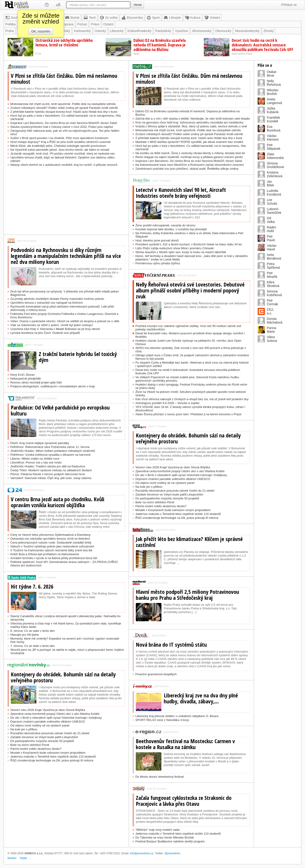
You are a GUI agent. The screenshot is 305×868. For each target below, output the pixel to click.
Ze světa (109, 18)
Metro (136, 54)
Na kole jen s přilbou (24, 729)
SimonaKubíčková (274, 293)
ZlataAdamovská (275, 156)
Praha (10, 31)
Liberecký (117, 31)
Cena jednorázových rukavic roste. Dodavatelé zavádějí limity (51, 542)
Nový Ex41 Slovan (22, 375)
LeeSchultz (272, 202)
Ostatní (212, 18)
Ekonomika (132, 18)
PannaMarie (271, 330)
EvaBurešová (274, 129)
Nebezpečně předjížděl (26, 379)
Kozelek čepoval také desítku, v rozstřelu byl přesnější (171, 229)
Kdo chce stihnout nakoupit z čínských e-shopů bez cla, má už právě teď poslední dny (192, 399)
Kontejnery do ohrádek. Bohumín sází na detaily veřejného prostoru (63, 677)
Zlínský (269, 31)
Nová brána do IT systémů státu (171, 645)
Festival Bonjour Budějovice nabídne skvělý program (170, 841)
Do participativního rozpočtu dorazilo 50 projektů (42, 741)
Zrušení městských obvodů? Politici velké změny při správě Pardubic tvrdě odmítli (64, 108)
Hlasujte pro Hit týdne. (25, 635)
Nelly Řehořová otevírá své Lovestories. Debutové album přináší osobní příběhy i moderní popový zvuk (190, 290)
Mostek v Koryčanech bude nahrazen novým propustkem (48, 753)
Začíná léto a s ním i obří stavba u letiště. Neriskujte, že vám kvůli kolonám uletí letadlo (193, 119)
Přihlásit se (289, 5)
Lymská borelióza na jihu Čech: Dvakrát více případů (45, 333)
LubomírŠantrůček (274, 211)
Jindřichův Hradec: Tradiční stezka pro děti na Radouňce (48, 466)
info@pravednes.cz (142, 853)
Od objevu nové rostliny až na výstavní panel (40, 725)
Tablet (23, 858)
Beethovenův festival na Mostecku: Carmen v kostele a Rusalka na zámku (185, 744)
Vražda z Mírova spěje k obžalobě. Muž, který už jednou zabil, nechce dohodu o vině (191, 126)
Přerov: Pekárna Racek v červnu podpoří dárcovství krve (48, 474)
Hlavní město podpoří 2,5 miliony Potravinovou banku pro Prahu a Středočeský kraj (187, 595)
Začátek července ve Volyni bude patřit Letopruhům (44, 737)
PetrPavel (271, 238)
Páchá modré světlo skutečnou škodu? (36, 749)
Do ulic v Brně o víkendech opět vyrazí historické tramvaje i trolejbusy (56, 718)
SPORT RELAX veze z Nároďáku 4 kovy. (162, 720)
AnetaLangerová (274, 101)
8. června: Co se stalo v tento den (33, 631)
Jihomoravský (202, 31)
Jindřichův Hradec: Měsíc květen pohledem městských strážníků (53, 451)
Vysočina (181, 31)
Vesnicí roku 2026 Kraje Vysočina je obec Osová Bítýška (48, 710)
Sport (153, 18)
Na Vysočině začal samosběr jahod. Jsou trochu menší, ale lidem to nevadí (60, 150)
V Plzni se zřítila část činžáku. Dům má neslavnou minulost (64, 79)
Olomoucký (223, 31)
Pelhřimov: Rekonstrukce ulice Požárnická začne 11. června (50, 447)
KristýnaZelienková (275, 174)
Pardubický (163, 31)
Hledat (138, 5)
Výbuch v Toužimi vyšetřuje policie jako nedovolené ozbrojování (52, 546)
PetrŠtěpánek (274, 147)
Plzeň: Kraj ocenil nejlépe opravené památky (40, 443)
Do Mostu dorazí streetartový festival (159, 777)
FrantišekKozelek (273, 119)
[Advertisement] (66, 203)
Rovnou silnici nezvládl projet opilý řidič (36, 382)
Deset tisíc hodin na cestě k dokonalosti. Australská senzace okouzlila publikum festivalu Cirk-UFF (263, 45)
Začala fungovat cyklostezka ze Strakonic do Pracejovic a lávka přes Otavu (184, 801)
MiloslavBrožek (273, 92)
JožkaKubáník (273, 110)
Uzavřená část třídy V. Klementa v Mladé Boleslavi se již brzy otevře (55, 329)
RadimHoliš (271, 229)
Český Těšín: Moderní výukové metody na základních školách (51, 470)
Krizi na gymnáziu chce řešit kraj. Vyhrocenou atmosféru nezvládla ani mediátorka (189, 122)
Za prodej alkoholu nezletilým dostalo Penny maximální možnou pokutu (57, 299)
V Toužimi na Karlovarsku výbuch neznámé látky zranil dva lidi (51, 550)
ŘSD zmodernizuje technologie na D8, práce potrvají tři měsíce (52, 760)
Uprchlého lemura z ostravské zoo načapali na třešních (47, 303)
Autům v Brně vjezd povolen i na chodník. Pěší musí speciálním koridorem (59, 138)
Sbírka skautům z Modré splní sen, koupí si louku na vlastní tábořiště (181, 252)
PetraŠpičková (273, 266)
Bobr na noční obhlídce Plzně (30, 745)
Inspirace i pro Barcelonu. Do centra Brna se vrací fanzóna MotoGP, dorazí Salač (64, 123)
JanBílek (270, 183)
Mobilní (12, 858)
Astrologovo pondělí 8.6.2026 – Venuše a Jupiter (167, 403)
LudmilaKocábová (274, 193)
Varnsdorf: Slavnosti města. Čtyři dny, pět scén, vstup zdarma (51, 478)
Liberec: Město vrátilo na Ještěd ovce (35, 459)
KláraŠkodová (273, 284)
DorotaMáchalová (275, 321)
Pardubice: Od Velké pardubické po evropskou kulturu (60, 410)
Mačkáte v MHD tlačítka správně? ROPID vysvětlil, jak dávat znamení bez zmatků (189, 142)
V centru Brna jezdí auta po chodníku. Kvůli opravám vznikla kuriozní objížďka (58, 502)
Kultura (193, 18)
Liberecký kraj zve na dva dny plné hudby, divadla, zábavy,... (201, 698)
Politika (10, 24)
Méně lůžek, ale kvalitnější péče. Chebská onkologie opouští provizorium (58, 146)
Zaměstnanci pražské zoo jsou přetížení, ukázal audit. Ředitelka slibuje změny (187, 169)
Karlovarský (82, 31)
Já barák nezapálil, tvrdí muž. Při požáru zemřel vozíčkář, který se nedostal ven (63, 154)
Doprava (67, 24)
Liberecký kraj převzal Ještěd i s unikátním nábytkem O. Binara (177, 716)
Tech (90, 18)
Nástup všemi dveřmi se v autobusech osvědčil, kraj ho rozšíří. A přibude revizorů (64, 165)
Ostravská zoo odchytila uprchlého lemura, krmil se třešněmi (64, 43)
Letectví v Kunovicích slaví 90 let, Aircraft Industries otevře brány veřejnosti (181, 193)
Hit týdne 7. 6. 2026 (32, 587)
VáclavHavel (272, 247)
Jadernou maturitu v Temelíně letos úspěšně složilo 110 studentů (53, 757)
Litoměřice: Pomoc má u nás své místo (36, 462)
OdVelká (271, 220)
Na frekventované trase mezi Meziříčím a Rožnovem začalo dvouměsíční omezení (190, 165)
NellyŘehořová (274, 83)
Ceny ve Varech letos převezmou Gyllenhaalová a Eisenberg (50, 535)
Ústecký (100, 31)
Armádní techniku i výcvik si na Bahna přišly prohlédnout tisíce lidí (54, 558)
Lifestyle (172, 18)
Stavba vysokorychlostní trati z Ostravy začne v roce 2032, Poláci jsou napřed (62, 127)
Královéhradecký (139, 31)
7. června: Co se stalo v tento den (33, 646)
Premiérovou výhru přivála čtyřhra (158, 263)
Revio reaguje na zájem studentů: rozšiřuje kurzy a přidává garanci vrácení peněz (189, 157)
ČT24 (38, 54)
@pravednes (172, 853)
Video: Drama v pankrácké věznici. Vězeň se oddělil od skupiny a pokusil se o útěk (65, 321)
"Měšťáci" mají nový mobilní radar (158, 830)
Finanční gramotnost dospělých (156, 674)
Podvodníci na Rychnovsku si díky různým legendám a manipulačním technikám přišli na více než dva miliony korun (66, 256)
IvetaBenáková (274, 257)
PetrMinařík (272, 275)
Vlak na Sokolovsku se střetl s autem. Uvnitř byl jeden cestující (52, 325)
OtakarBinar (272, 74)
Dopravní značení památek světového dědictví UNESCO (48, 722)
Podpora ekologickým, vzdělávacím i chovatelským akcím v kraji (52, 386)
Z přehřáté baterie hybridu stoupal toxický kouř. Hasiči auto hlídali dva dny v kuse (64, 112)
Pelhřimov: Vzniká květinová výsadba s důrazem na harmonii (50, 455)
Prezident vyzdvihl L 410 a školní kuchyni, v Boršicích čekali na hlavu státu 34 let (188, 244)
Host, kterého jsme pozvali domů (157, 240)
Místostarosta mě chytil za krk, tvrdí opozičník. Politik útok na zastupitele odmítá (63, 104)
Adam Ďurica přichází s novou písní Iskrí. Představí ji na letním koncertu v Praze (188, 414)
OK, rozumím (41, 31)
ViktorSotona (272, 339)
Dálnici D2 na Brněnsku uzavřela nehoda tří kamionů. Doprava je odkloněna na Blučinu (160, 45)
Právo (95, 24)
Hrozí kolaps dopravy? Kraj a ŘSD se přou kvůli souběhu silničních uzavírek (60, 142)
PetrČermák (272, 302)
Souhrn (13, 18)
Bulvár (72, 18)
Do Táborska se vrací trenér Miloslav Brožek (165, 837)
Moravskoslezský (247, 31)
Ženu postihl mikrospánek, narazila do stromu (165, 225)
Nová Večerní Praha (242, 54)
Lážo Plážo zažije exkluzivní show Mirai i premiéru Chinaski (174, 248)
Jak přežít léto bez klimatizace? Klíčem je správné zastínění (189, 542)
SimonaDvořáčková (275, 165)
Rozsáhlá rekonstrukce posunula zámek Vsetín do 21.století (50, 733)
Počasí (82, 24)
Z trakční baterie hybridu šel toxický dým (78, 357)
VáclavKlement (273, 138)
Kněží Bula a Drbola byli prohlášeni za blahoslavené (45, 554)
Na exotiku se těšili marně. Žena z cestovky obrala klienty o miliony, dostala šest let (190, 153)
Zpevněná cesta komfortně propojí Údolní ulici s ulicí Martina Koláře (55, 714)
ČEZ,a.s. (270, 311)
